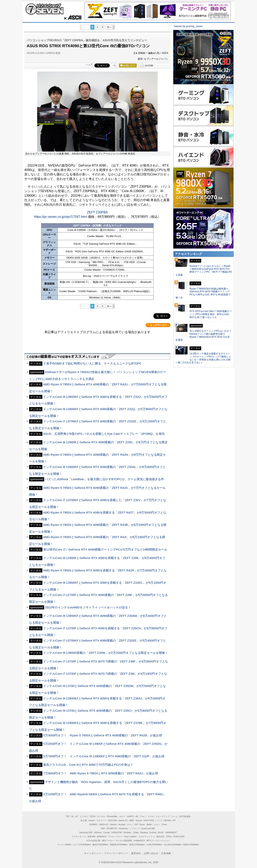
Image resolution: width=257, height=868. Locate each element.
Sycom (139, 820)
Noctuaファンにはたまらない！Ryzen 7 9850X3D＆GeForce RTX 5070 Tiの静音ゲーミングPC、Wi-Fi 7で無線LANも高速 (204, 270)
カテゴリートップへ (158, 325)
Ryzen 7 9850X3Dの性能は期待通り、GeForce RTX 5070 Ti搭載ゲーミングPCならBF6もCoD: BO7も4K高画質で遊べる (203, 293)
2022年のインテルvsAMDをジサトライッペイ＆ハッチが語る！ (88, 607)
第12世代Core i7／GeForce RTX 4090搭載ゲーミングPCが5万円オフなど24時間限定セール (105, 549)
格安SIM (91, 837)
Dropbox (127, 833)
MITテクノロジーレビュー (158, 841)
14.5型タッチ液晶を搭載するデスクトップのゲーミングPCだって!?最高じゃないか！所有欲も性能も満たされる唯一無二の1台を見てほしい (203, 358)
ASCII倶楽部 (185, 816)
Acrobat (122, 824)
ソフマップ (135, 829)
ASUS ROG (149, 820)
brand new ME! (148, 829)
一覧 (114, 66)
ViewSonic (123, 829)
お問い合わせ (151, 853)
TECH (92, 816)
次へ (109, 27)
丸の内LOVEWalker (173, 845)
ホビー (122, 816)
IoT (76, 816)
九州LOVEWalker (155, 845)
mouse (92, 820)
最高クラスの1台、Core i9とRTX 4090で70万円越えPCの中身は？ (88, 765)
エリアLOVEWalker (82, 845)
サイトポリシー (93, 853)
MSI (103, 829)
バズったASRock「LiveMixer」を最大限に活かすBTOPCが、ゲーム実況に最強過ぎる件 (104, 479)
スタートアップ (163, 816)
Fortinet (153, 833)
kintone (113, 824)
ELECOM (112, 820)
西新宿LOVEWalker (119, 845)
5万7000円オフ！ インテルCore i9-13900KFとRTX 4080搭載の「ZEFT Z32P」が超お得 (104, 756)
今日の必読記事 (93, 841)
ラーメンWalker (64, 845)
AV (137, 816)
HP (174, 820)
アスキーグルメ (115, 837)
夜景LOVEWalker (137, 845)
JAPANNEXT (171, 833)
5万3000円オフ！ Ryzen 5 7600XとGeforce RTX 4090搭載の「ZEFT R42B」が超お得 (103, 735)
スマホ (151, 816)
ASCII (71, 17)
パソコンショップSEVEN (44, 9)
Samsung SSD (86, 833)
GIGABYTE (112, 829)
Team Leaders (130, 837)
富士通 (84, 820)
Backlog (144, 833)
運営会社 (136, 853)
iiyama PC (123, 820)
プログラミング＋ (147, 837)
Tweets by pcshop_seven (188, 26)
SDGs (169, 837)
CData (136, 833)
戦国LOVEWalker (191, 845)
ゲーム (174, 816)
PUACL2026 (179, 837)
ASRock (98, 833)
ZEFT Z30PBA (97, 212)
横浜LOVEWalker (100, 845)
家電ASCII (102, 837)
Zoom (164, 824)
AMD (132, 820)
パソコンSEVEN (163, 820)
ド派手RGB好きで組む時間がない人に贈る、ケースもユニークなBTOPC (92, 363)
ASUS (161, 833)
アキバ (143, 816)
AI (72, 816)
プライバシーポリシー (116, 853)
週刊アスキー (108, 841)
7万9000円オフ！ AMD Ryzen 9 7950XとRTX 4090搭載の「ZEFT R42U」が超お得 (101, 773)
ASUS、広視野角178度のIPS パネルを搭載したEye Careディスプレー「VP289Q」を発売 (104, 434)
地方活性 (160, 837)
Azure (142, 824)
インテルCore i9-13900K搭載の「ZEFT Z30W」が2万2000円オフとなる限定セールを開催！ (106, 653)
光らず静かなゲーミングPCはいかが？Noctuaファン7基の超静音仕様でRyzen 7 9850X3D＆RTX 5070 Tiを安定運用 (203, 335)
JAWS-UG (104, 824)
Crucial (106, 833)
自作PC (131, 816)
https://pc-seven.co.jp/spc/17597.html (60, 217)
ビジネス (84, 816)
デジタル (101, 816)
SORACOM (117, 833)
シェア (89, 64)
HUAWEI (93, 824)
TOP (68, 816)
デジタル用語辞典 (124, 841)
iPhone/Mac (112, 816)
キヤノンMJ (132, 824)
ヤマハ (157, 824)
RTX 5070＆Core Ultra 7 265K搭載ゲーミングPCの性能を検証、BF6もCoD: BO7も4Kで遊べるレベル (211, 314)
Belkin (149, 824)
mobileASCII (139, 841)
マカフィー (101, 820)
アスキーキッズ (79, 837)
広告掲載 (166, 853)
